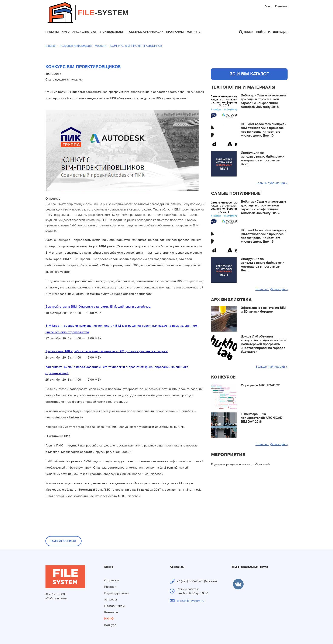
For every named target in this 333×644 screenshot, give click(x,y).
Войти (261, 32)
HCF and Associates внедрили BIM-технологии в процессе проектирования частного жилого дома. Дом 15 (264, 130)
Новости (101, 46)
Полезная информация (75, 46)
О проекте (112, 580)
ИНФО (109, 619)
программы (175, 32)
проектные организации (144, 32)
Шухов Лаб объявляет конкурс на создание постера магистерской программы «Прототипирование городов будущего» (264, 344)
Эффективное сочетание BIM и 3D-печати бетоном (263, 310)
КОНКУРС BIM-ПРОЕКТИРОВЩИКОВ (136, 46)
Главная (51, 46)
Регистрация (278, 32)
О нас (268, 6)
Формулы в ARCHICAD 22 (260, 385)
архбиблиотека (84, 32)
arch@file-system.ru (190, 601)
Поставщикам (114, 606)
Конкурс (110, 625)
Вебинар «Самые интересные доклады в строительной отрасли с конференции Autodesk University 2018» (263, 101)
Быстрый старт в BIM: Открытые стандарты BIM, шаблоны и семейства (98, 306)
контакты (194, 32)
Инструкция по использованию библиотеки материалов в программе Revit (263, 159)
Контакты (281, 6)
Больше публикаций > (272, 183)
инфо (66, 32)
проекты (52, 32)
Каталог (110, 587)
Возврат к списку (64, 541)
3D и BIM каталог (249, 74)
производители (111, 32)
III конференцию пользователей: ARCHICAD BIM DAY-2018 (262, 418)
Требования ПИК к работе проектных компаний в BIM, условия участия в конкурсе (107, 351)
